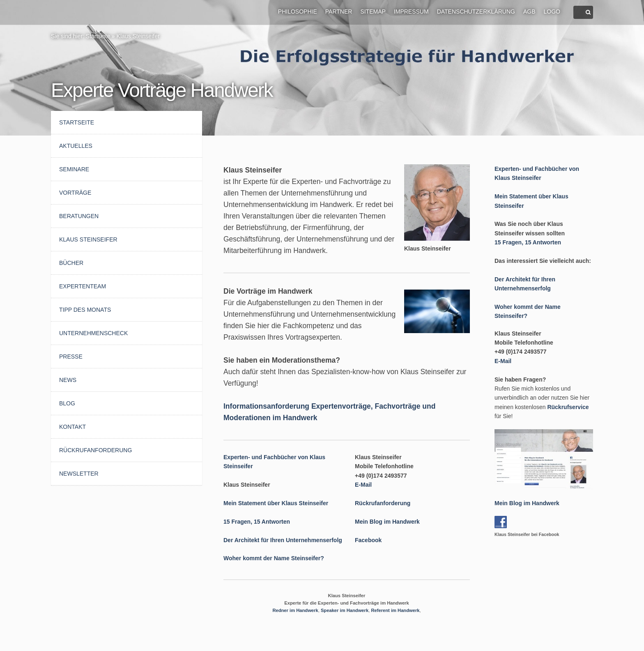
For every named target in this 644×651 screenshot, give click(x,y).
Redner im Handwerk (295, 610)
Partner (339, 12)
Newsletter (79, 474)
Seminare (74, 169)
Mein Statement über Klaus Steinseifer (276, 503)
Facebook (368, 540)
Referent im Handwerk (395, 610)
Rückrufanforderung (95, 450)
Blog (67, 403)
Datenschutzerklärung (476, 12)
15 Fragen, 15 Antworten (257, 522)
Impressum (411, 12)
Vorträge (75, 193)
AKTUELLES (76, 146)
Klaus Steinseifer (138, 36)
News (68, 380)
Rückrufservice (568, 407)
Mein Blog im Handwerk (387, 522)
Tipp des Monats (85, 310)
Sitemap (373, 12)
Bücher (71, 263)
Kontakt (72, 427)
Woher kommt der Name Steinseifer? (274, 558)
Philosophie (298, 12)
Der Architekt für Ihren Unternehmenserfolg (283, 540)
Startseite (98, 36)
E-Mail (363, 485)
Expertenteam (83, 286)
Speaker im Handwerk (345, 610)
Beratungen (79, 216)
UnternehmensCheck (93, 333)
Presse (71, 357)
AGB (529, 12)
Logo (552, 12)
